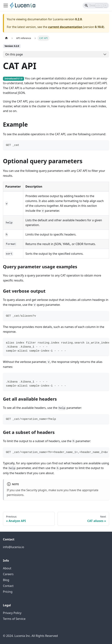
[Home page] (6, 38)
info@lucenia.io (13, 547)
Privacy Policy (12, 613)
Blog (6, 580)
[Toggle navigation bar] (6, 5)
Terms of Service (14, 619)
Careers (8, 574)
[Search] (96, 5)
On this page (14, 54)
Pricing (8, 592)
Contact (8, 586)
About (7, 568)
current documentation (65, 27)
